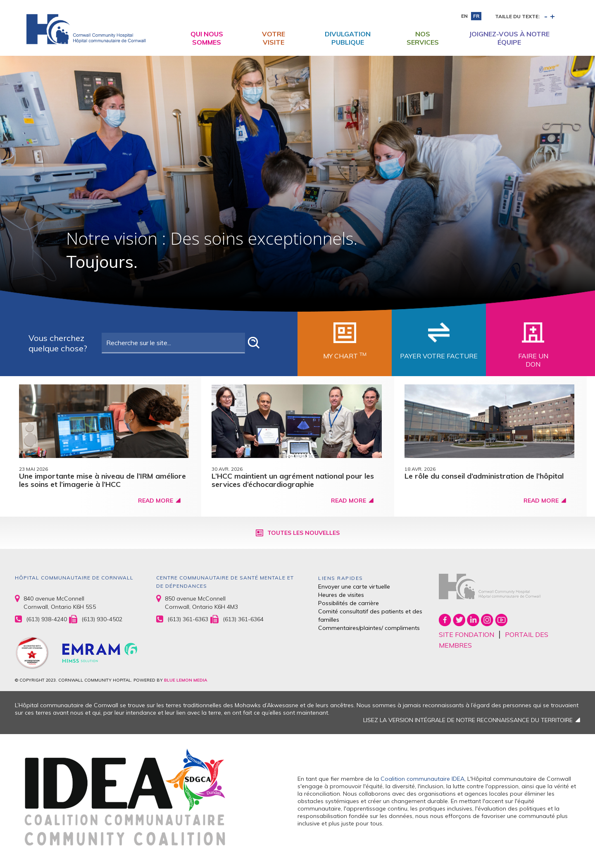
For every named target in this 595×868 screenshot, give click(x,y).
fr (476, 16)
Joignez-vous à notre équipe (509, 38)
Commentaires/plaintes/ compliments (369, 628)
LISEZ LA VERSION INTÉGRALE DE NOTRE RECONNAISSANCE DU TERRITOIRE (468, 720)
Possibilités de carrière (349, 603)
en (464, 16)
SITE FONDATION (466, 634)
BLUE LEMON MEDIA (186, 680)
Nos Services (423, 38)
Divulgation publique (348, 38)
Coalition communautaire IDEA (422, 779)
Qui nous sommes (207, 38)
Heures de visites (341, 595)
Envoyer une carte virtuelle (354, 587)
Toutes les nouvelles (303, 533)
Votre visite (274, 38)
